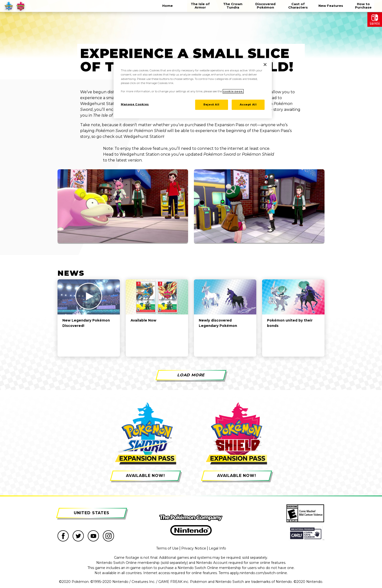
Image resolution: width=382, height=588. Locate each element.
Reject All (211, 104)
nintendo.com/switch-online (263, 573)
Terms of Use (167, 548)
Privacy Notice (194, 548)
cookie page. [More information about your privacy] (233, 91)
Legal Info (217, 548)
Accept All (248, 104)
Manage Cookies (135, 104)
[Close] (265, 65)
